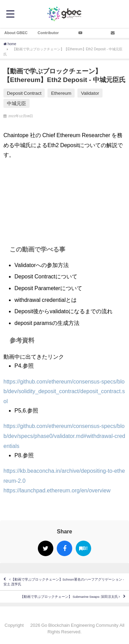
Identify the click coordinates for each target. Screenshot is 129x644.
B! (83, 548)
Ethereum (61, 93)
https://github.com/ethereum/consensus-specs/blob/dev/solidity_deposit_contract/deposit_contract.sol (64, 391)
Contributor (48, 33)
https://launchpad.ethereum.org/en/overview (57, 490)
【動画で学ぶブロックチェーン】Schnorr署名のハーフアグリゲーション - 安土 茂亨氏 (64, 582)
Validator (90, 93)
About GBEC (16, 33)
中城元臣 (17, 103)
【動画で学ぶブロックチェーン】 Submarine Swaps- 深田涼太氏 (70, 597)
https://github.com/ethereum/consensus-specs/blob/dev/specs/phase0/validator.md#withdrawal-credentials (64, 436)
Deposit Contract (24, 93)
